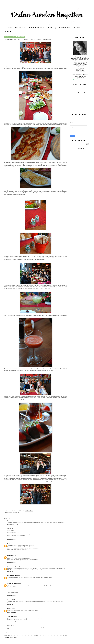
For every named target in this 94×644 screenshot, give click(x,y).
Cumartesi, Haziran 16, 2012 (13, 630)
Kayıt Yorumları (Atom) (12, 638)
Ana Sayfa (8, 28)
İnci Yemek (10, 544)
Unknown (9, 609)
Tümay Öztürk (10, 616)
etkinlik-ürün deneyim (12, 513)
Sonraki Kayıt (7, 635)
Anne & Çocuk (20, 28)
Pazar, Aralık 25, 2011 (12, 612)
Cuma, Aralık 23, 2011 (12, 540)
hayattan (18, 513)
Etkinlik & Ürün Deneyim (36, 28)
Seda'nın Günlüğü (11, 600)
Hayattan (77, 28)
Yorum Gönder (9, 633)
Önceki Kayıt (64, 635)
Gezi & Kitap (52, 28)
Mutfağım (8, 31)
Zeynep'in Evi (10, 521)
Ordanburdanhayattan (12, 567)
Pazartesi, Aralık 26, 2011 (13, 621)
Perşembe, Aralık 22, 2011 (13, 524)
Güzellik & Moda (65, 28)
